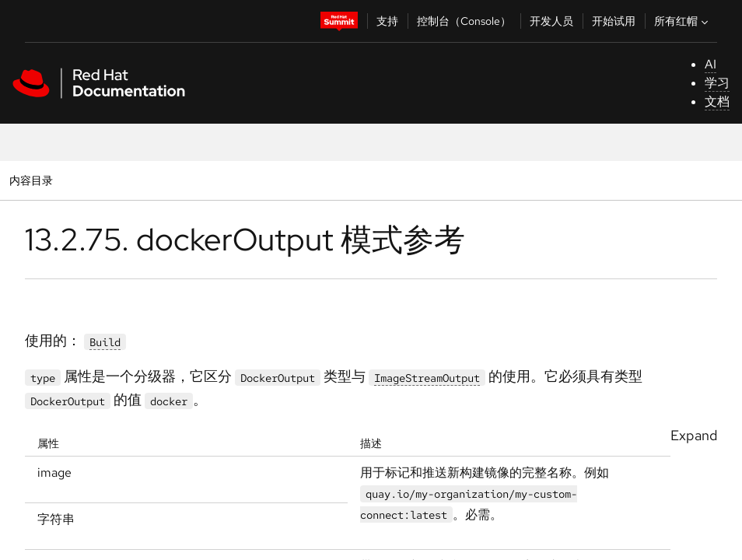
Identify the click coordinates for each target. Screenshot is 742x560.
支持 (387, 21)
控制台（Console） (464, 21)
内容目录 (31, 180)
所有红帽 (683, 21)
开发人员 (551, 21)
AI (710, 64)
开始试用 (614, 21)
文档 (717, 101)
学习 (717, 83)
